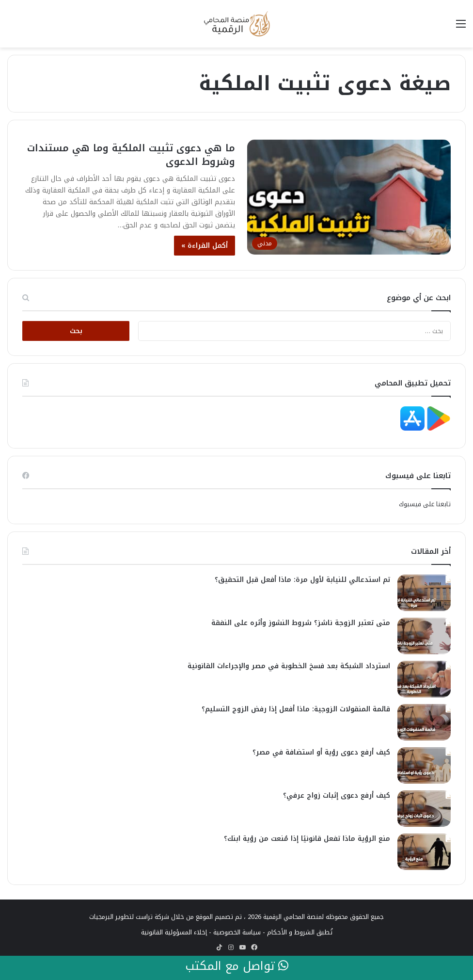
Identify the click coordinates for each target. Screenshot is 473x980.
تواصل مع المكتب (237, 966)
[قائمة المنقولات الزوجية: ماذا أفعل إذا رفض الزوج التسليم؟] (424, 722)
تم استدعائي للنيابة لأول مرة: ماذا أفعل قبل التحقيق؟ (302, 580)
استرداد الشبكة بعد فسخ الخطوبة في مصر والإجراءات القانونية (289, 666)
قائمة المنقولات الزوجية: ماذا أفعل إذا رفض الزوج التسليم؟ (296, 709)
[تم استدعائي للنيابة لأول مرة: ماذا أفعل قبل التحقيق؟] (424, 593)
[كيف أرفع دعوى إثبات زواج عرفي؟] (424, 809)
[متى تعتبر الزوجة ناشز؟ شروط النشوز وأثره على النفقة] (424, 636)
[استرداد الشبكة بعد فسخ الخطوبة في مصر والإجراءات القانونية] (424, 679)
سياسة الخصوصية (237, 932)
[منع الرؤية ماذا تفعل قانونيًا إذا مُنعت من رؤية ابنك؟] (424, 852)
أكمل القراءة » (205, 246)
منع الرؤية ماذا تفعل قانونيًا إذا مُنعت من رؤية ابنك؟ (307, 839)
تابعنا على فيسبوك (425, 504)
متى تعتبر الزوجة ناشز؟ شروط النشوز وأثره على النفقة (301, 623)
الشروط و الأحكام (291, 932)
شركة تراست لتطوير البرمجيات (129, 917)
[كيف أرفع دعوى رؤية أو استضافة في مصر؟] (424, 765)
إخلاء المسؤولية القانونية (174, 932)
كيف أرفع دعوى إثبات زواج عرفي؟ (337, 795)
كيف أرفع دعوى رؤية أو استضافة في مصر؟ (321, 752)
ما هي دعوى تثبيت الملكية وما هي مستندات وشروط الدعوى (131, 155)
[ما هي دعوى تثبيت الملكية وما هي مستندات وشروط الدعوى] (349, 197)
